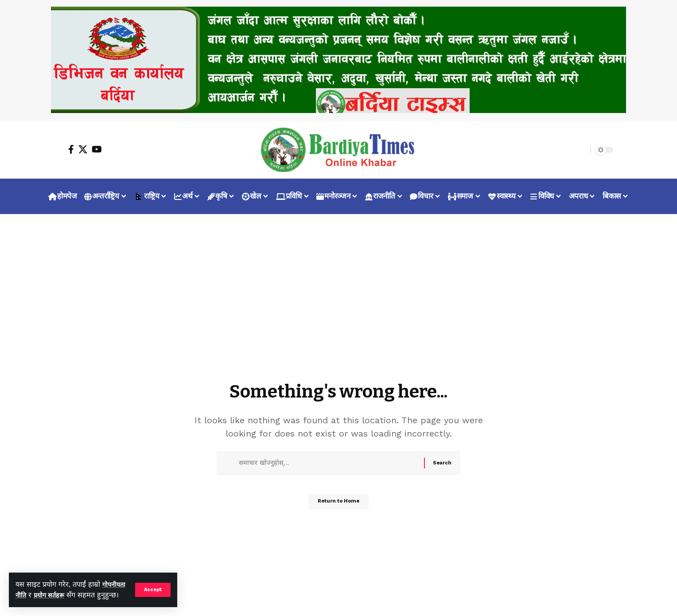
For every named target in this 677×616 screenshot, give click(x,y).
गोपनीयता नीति (35, 584)
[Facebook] (71, 149)
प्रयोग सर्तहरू (79, 584)
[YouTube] (97, 149)
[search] (582, 150)
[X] (83, 149)
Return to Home (339, 505)
